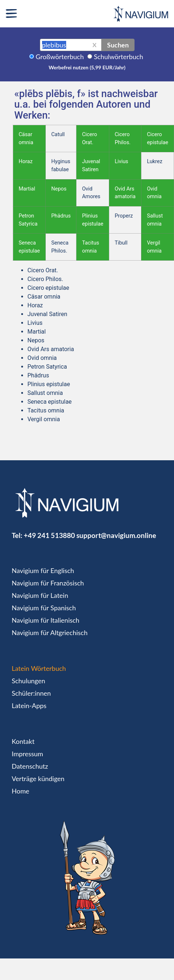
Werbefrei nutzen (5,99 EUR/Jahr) (87, 67)
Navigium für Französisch (48, 583)
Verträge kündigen (38, 779)
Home (20, 791)
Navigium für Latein (40, 595)
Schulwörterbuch (119, 57)
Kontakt (23, 741)
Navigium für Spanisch (44, 608)
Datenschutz (30, 766)
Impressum (27, 754)
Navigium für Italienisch (46, 620)
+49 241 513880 (49, 535)
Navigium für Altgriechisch (50, 633)
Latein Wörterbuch (39, 668)
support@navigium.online (116, 535)
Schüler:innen (31, 693)
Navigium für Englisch (43, 570)
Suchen (118, 45)
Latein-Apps (29, 706)
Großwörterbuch (60, 57)
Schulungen (28, 681)
